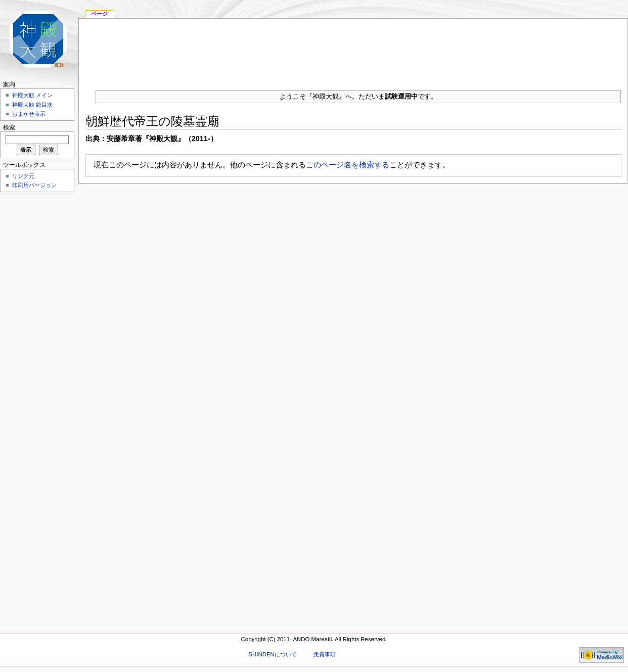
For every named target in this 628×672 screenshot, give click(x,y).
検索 (9, 127)
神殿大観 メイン (32, 95)
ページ (99, 14)
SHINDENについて (272, 654)
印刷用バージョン (34, 185)
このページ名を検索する (348, 165)
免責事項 (325, 654)
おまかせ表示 (29, 114)
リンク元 (23, 176)
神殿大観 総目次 (32, 105)
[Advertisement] (353, 50)
